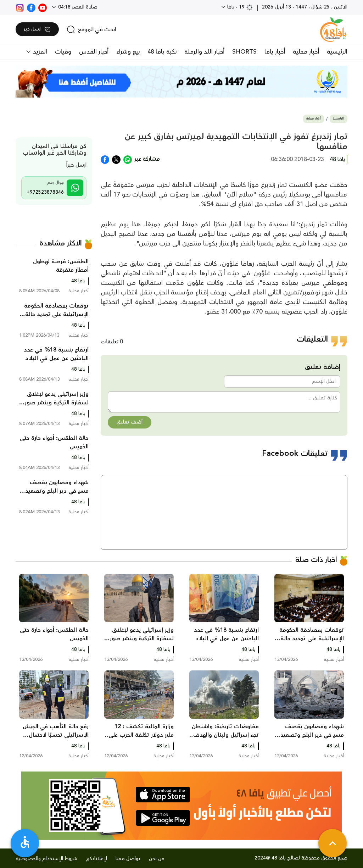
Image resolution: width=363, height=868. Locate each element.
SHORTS (244, 52)
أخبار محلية (306, 52)
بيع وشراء (128, 52)
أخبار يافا (275, 52)
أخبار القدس (94, 52)
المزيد (39, 52)
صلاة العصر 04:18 (77, 7)
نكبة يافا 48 (162, 52)
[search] (91, 29)
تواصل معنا (128, 859)
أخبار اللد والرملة (204, 52)
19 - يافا (239, 7)
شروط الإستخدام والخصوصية (46, 859)
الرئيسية (337, 52)
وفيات (63, 52)
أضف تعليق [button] (130, 422)
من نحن (157, 859)
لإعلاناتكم (96, 859)
